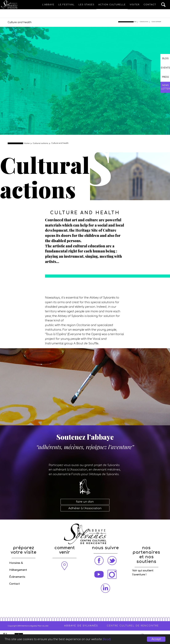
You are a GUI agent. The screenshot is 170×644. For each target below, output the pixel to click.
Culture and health (20, 22)
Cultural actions (144, 22)
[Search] (164, 5)
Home (135, 22)
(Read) (107, 639)
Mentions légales (29, 626)
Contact (15, 584)
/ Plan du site (42, 626)
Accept (156, 639)
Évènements (17, 577)
